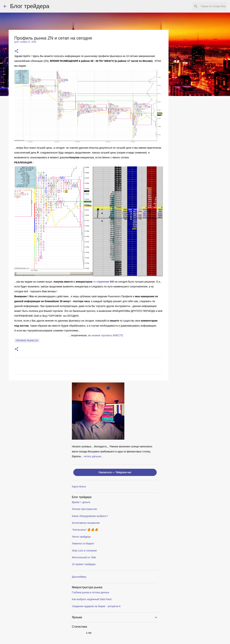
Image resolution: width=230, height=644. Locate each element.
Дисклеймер (79, 577)
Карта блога (79, 487)
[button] (17, 51)
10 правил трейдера (84, 564)
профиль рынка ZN (27, 341)
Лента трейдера (81, 537)
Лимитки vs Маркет (83, 544)
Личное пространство (84, 509)
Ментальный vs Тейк (84, 557)
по (104, 282)
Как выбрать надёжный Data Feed (92, 599)
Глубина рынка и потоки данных (91, 592)
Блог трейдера (30, 6)
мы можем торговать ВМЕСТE (106, 335)
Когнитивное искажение (86, 523)
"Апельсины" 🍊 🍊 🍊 (85, 530)
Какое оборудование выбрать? (90, 516)
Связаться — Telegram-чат (115, 472)
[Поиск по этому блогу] (208, 6)
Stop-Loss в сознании (84, 551)
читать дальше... (94, 456)
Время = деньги (81, 502)
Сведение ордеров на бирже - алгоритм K (96, 606)
